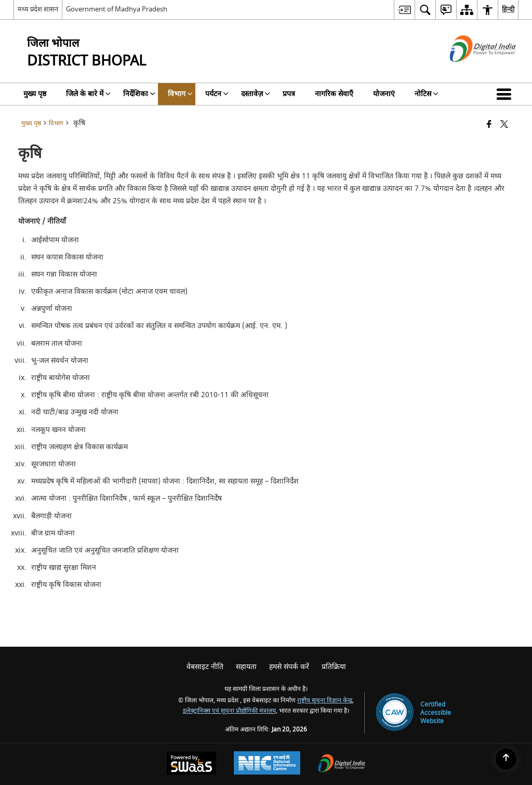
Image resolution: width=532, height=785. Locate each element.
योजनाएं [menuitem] (384, 94)
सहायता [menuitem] (246, 667)
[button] (506, 94)
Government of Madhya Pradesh (117, 9)
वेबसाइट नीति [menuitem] (205, 667)
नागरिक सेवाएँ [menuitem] (334, 94)
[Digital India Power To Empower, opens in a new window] (342, 764)
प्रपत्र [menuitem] (289, 94)
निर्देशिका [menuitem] (139, 94)
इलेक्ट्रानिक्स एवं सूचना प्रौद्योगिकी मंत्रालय (229, 711)
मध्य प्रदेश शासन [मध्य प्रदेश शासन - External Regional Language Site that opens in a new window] (38, 9)
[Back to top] (506, 759)
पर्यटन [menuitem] (217, 94)
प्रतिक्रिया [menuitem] (334, 667)
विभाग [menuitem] (180, 94)
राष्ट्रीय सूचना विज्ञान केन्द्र (325, 701)
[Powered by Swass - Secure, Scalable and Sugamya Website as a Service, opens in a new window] (191, 764)
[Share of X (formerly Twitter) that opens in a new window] (504, 125)
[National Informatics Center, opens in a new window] (267, 764)
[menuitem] (404, 10)
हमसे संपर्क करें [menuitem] (289, 667)
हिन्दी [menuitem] (508, 9)
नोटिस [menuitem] (427, 94)
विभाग (56, 123)
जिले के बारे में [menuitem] (88, 94)
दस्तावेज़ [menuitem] (256, 94)
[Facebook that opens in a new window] (489, 125)
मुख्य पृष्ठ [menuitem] (35, 94)
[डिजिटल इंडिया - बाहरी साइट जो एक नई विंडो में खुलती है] (470, 71)
